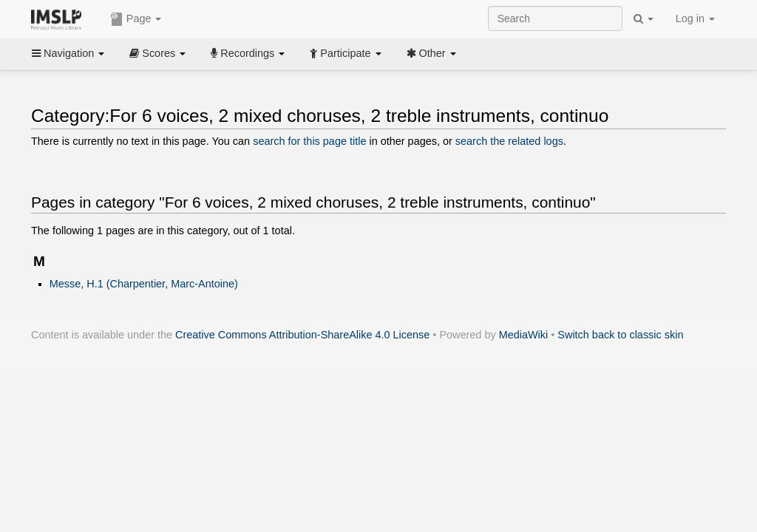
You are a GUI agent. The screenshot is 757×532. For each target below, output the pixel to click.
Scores (157, 53)
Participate (345, 53)
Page (136, 19)
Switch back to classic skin (620, 335)
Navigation (68, 53)
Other (431, 53)
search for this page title (309, 141)
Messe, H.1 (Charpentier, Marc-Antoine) (144, 284)
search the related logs (509, 141)
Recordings (248, 53)
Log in (695, 18)
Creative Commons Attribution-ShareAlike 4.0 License (302, 335)
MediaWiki (524, 335)
